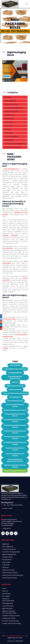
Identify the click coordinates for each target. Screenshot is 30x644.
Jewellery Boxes (9, 115)
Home (4, 588)
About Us (5, 591)
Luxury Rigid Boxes (10, 101)
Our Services (6, 594)
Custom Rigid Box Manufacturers (14, 636)
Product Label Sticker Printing (11, 623)
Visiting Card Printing (8, 618)
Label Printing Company (9, 573)
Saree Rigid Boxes (7, 603)
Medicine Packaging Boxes (12, 147)
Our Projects (6, 596)
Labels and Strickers (8, 570)
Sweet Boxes (8, 122)
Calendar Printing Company (11, 616)
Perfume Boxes (9, 119)
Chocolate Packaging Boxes (13, 108)
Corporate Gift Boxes (11, 104)
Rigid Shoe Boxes (7, 608)
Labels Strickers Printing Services (12, 575)
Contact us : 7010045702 (15, 641)
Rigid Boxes (8, 97)
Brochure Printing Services (10, 621)
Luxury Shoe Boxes (7, 606)
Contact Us (5, 599)
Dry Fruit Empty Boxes (9, 613)
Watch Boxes (8, 140)
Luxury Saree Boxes (8, 601)
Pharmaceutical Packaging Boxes (15, 144)
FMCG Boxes (8, 133)
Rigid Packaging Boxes (11, 111)
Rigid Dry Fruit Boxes (8, 611)
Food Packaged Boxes (11, 136)
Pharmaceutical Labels (9, 578)
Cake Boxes (8, 126)
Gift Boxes (7, 129)
